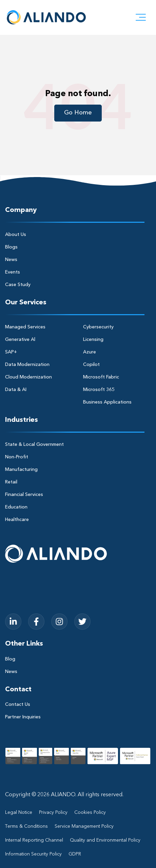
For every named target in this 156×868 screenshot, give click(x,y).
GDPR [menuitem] (75, 854)
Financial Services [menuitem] (24, 495)
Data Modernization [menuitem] (27, 365)
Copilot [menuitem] (91, 365)
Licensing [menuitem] (93, 340)
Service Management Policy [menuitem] (84, 826)
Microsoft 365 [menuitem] (99, 390)
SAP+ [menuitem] (11, 352)
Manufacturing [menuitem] (21, 470)
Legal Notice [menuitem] (19, 812)
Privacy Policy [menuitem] (53, 812)
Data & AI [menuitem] (16, 390)
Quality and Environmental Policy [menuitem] (105, 840)
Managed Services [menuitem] (25, 327)
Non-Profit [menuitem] (17, 457)
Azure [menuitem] (90, 352)
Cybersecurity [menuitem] (98, 327)
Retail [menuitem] (11, 482)
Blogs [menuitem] (11, 247)
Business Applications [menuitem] (107, 402)
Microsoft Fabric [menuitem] (101, 377)
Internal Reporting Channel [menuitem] (34, 840)
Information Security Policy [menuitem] (33, 854)
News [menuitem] (11, 260)
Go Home (78, 113)
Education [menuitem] (16, 507)
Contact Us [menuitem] (18, 704)
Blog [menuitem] (10, 659)
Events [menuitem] (13, 272)
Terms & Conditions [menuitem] (26, 826)
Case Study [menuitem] (18, 285)
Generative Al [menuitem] (20, 340)
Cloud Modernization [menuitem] (28, 377)
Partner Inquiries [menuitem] (23, 717)
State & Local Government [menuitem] (34, 444)
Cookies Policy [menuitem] (90, 812)
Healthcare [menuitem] (17, 520)
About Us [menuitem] (16, 235)
